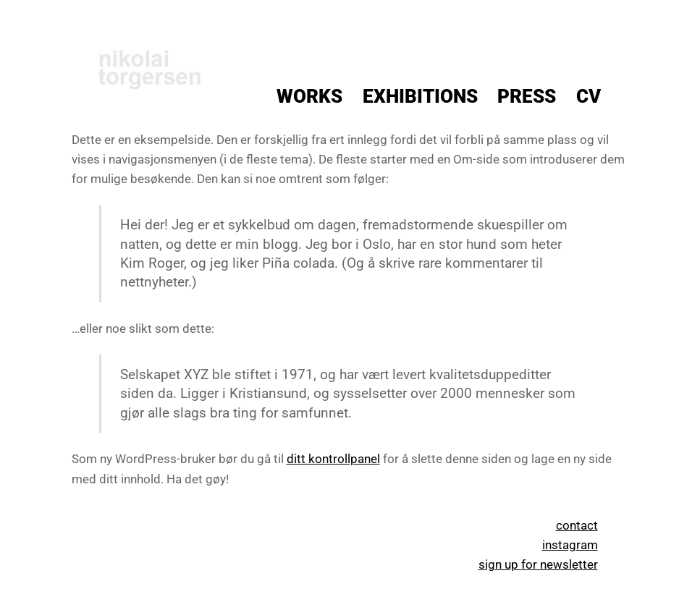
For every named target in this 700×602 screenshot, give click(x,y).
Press (527, 96)
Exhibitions (420, 96)
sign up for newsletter (538, 564)
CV (589, 96)
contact (577, 525)
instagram (570, 545)
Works (309, 96)
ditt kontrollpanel (333, 459)
